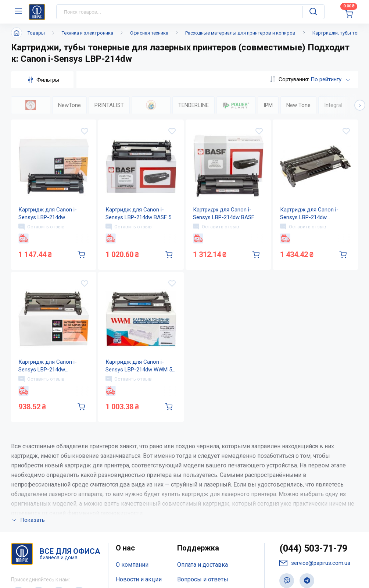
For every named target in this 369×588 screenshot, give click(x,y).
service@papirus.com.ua (315, 563)
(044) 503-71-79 (313, 548)
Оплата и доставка (203, 565)
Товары (36, 33)
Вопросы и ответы (203, 579)
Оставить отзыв (42, 227)
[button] (360, 105)
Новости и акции (139, 579)
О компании (132, 565)
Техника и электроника (87, 33)
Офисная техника (149, 33)
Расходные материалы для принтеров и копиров (240, 33)
